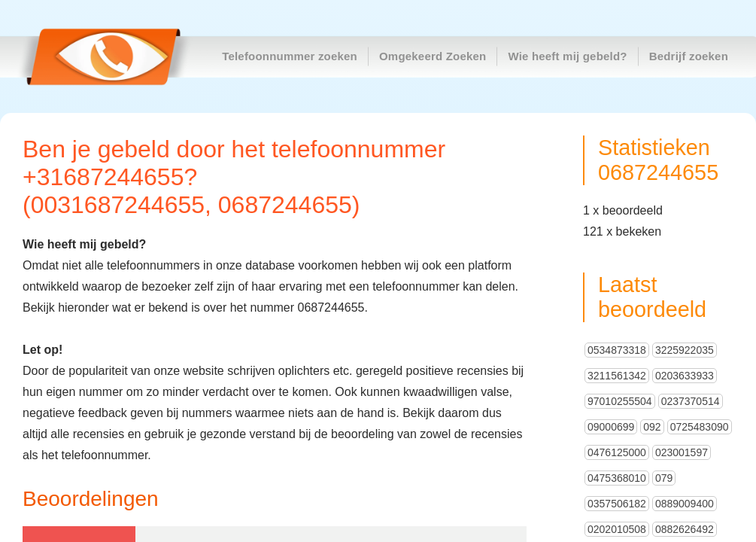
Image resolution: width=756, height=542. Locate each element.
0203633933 (685, 376)
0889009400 (685, 504)
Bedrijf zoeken (689, 56)
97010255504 (620, 401)
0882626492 (685, 529)
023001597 (682, 452)
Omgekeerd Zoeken (433, 56)
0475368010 (617, 478)
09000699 (611, 427)
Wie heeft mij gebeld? (567, 56)
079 (664, 478)
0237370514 (691, 401)
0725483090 (700, 427)
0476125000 (617, 452)
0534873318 (617, 350)
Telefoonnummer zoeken (290, 56)
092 (652, 427)
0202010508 (617, 529)
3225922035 (685, 350)
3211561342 (617, 376)
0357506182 (617, 504)
